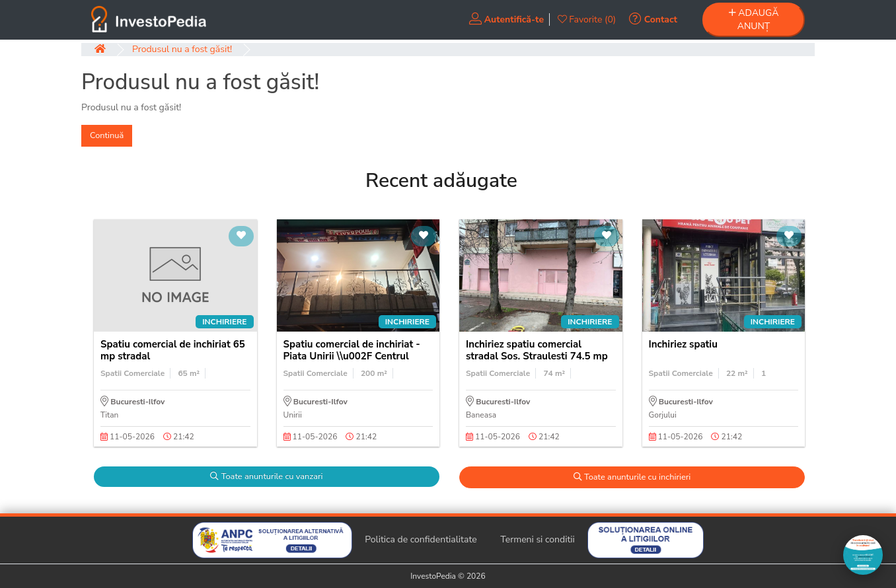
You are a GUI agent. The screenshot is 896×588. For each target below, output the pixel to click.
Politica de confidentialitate (421, 539)
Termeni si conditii (538, 539)
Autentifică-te (506, 19)
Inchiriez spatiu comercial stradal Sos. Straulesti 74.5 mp (537, 350)
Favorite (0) (587, 19)
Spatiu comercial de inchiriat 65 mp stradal (173, 350)
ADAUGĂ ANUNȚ (754, 19)
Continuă (107, 135)
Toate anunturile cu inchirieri (632, 477)
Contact (653, 19)
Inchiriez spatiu (683, 344)
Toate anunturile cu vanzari (266, 476)
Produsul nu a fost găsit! (182, 49)
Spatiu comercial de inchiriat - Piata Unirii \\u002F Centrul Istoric (352, 356)
